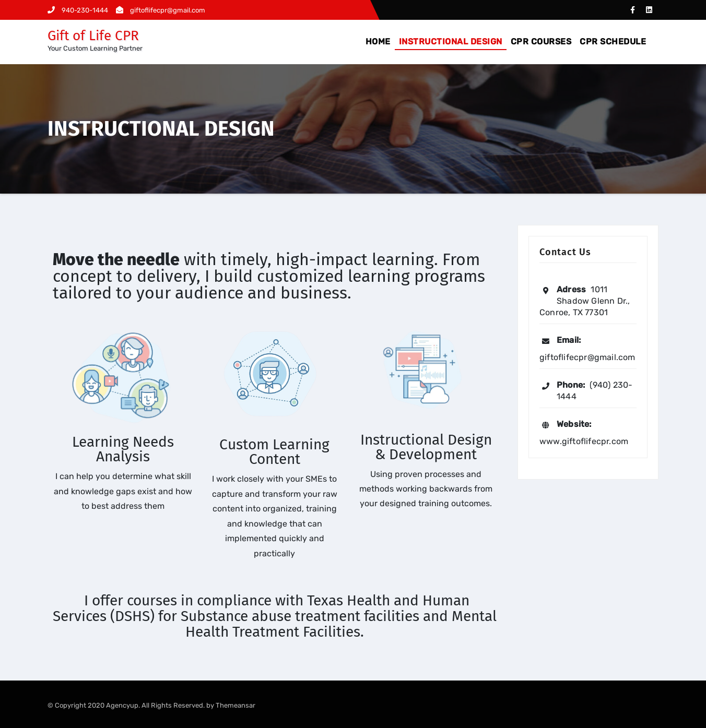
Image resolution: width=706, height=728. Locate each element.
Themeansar (236, 705)
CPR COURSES (541, 41)
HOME (378, 41)
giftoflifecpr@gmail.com (161, 10)
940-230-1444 (78, 10)
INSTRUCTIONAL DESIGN (451, 41)
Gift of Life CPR (93, 36)
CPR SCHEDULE (613, 41)
